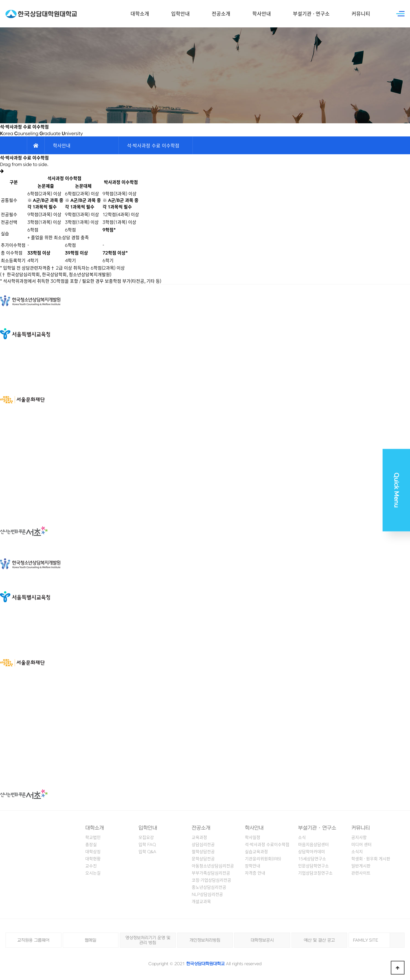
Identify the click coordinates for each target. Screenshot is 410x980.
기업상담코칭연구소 (315, 873)
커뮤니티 (361, 14)
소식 (302, 837)
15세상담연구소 (312, 859)
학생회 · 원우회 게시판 (371, 859)
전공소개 (221, 14)
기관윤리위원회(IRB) (263, 859)
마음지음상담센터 (313, 844)
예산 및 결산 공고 (319, 940)
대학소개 (140, 14)
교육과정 (199, 837)
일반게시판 (361, 866)
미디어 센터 (361, 844)
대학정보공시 (262, 940)
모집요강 (146, 837)
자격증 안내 (255, 873)
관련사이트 (361, 873)
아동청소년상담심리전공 (213, 866)
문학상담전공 (203, 859)
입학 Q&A (147, 852)
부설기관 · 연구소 (311, 14)
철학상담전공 (203, 852)
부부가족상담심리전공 (211, 873)
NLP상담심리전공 (207, 894)
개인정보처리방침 (205, 940)
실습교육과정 (256, 852)
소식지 (357, 852)
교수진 (91, 866)
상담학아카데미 (312, 852)
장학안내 (253, 866)
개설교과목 (201, 901)
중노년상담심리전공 (209, 887)
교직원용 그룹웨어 (33, 940)
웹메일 (91, 940)
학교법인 (93, 837)
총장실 (91, 844)
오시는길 (93, 873)
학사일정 (253, 837)
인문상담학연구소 (313, 866)
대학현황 (93, 859)
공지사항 (359, 837)
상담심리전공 (203, 844)
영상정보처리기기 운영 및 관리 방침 (148, 940)
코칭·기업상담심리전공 (211, 880)
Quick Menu (396, 490)
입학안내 (180, 14)
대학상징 (93, 852)
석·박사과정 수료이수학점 (267, 844)
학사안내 (262, 14)
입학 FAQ (147, 844)
